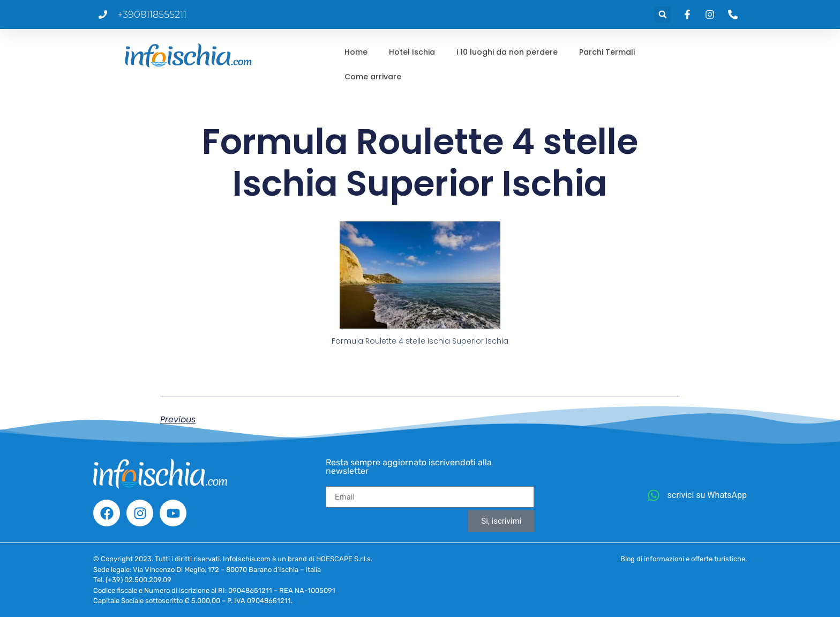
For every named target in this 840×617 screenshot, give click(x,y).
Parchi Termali (607, 52)
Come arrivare (373, 77)
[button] (663, 14)
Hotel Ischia (412, 52)
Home (356, 52)
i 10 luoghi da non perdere (507, 52)
